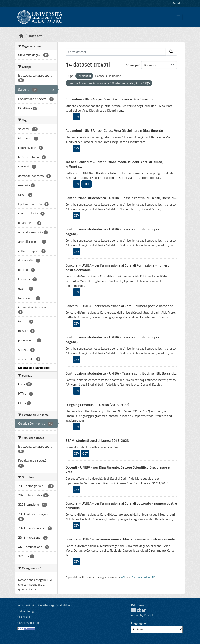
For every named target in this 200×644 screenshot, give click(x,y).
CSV (77, 117)
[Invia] (171, 52)
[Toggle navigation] (178, 17)
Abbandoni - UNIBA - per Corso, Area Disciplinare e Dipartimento (114, 130)
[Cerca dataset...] (116, 52)
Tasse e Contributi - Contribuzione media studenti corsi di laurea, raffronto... (114, 164)
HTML (86, 184)
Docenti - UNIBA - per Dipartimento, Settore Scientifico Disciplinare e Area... (118, 470)
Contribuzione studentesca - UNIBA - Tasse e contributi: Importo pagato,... (114, 231)
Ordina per (133, 65)
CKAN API (24, 617)
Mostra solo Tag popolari (35, 368)
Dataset (35, 36)
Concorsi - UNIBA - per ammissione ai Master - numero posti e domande (120, 539)
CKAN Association (29, 623)
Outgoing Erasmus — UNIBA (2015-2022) (97, 405)
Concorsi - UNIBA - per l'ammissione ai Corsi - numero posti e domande (119, 306)
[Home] (21, 36)
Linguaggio (138, 623)
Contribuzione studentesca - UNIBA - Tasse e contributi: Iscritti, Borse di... (121, 198)
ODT (85, 453)
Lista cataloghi (27, 611)
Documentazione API (144, 577)
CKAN (139, 610)
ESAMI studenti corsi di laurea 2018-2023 (97, 440)
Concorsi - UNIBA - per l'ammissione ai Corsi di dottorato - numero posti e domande (121, 506)
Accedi (176, 3)
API (123, 577)
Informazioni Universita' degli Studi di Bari (44, 605)
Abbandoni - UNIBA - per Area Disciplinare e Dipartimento (109, 99)
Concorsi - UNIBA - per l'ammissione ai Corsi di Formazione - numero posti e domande (118, 268)
